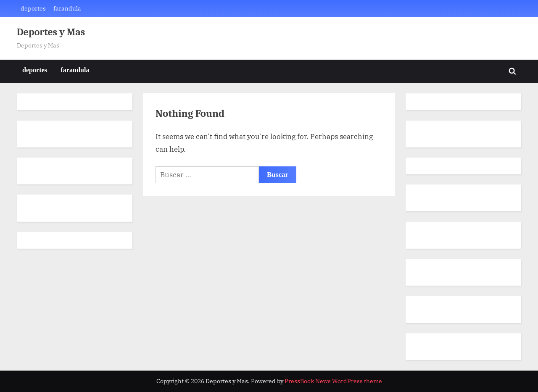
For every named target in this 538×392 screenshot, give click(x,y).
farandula (67, 8)
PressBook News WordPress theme (333, 381)
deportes (33, 8)
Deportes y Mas (51, 32)
